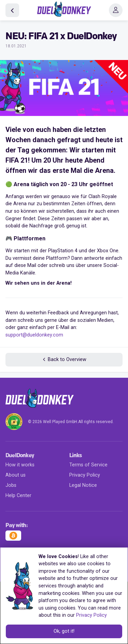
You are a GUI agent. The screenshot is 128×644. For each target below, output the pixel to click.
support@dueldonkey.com (34, 335)
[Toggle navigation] (116, 10)
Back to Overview (64, 360)
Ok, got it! (64, 631)
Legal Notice (83, 485)
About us (16, 475)
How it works (20, 465)
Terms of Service (88, 465)
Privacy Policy (85, 475)
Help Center (18, 496)
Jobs (11, 485)
